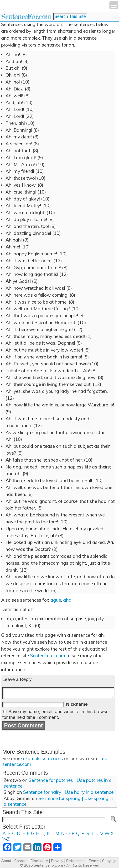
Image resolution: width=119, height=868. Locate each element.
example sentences (43, 758)
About (6, 861)
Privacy (57, 861)
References (76, 861)
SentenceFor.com (26, 17)
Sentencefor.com (48, 656)
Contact (21, 861)
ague (56, 600)
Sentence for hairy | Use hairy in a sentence (68, 792)
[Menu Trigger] (114, 5)
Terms (94, 861)
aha (67, 600)
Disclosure (39, 861)
